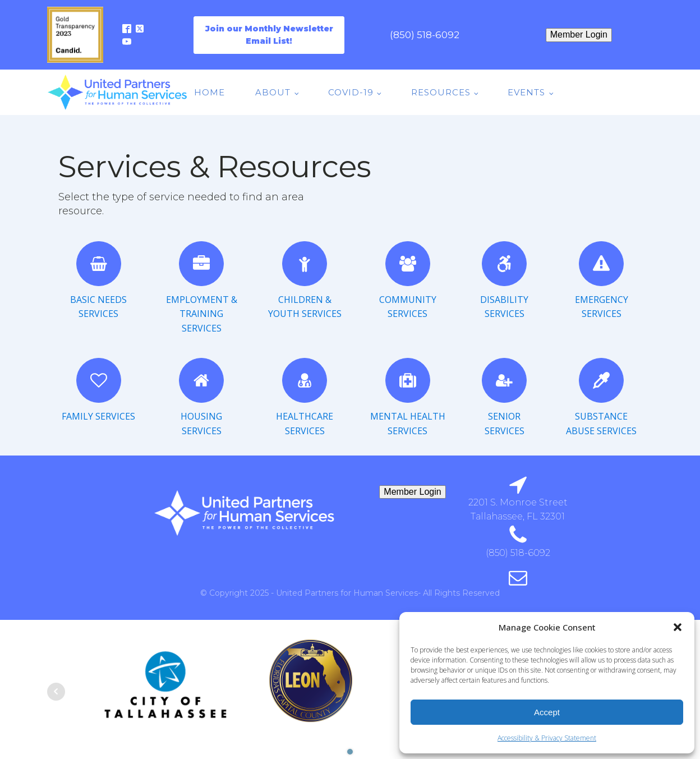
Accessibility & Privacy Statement (547, 738)
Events (526, 92)
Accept (547, 712)
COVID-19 (351, 92)
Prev (56, 692)
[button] (678, 627)
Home (209, 92)
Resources (441, 92)
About (273, 92)
